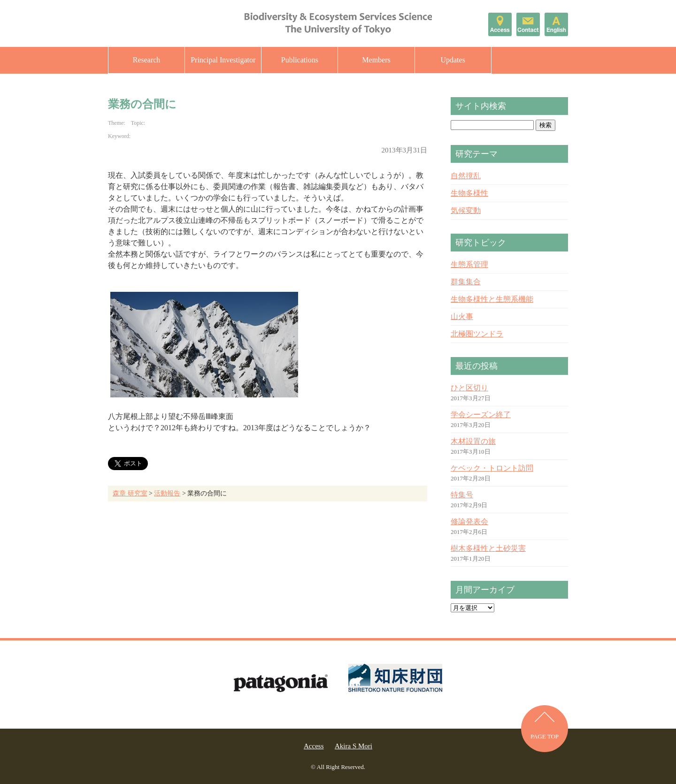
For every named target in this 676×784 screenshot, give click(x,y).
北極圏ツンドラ (477, 334)
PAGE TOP (545, 736)
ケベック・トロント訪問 (492, 468)
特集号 (462, 495)
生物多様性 (469, 193)
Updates (453, 60)
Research (147, 60)
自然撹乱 (466, 176)
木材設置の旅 (473, 441)
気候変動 (466, 210)
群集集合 (466, 282)
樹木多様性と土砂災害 (488, 548)
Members (376, 60)
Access (314, 746)
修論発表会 (469, 521)
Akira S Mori (353, 746)
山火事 (462, 316)
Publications (300, 60)
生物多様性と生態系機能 (492, 299)
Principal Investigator (223, 60)
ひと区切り (469, 388)
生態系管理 (469, 264)
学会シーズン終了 (481, 415)
